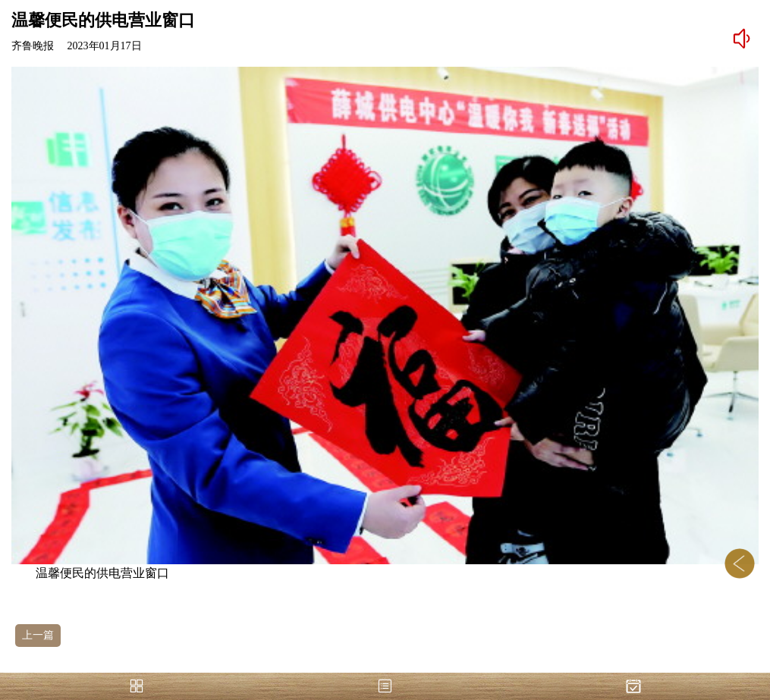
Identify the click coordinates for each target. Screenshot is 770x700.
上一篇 (38, 635)
